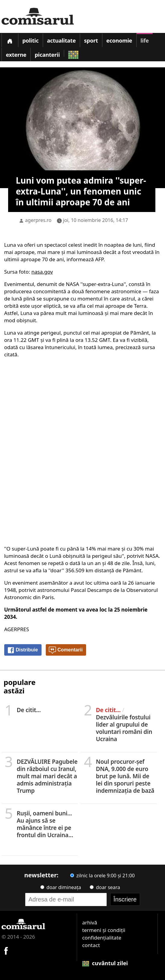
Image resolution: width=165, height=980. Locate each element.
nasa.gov (42, 272)
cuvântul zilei (105, 963)
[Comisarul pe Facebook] (6, 950)
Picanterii (47, 55)
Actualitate (61, 40)
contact (91, 945)
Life (145, 40)
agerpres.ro (38, 220)
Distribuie (23, 650)
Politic (30, 40)
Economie (119, 40)
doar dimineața (61, 887)
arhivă (90, 922)
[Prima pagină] (10, 40)
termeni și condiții (104, 930)
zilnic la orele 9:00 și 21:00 (102, 876)
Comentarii (66, 650)
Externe (16, 55)
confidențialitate (102, 938)
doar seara (105, 887)
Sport (91, 40)
